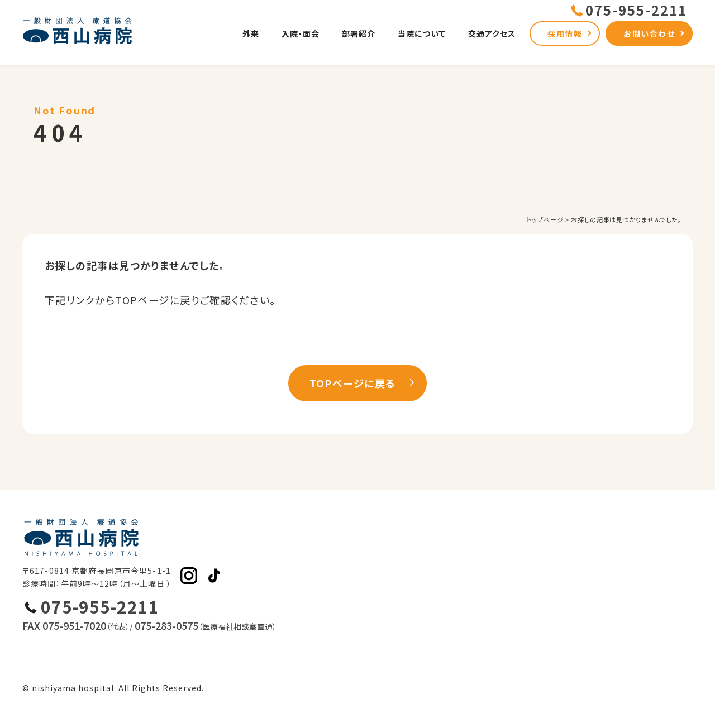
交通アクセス (492, 33)
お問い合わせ (649, 33)
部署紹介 (359, 33)
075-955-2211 (100, 607)
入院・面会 (301, 33)
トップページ (545, 219)
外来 (251, 33)
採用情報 (565, 33)
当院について (422, 33)
